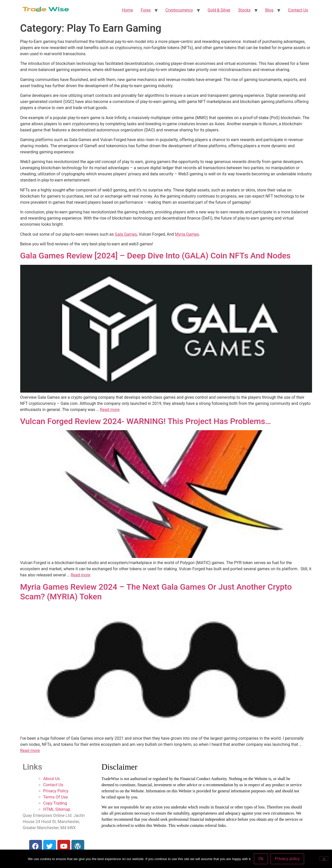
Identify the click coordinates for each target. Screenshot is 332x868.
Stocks (244, 10)
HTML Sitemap (57, 809)
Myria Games (187, 234)
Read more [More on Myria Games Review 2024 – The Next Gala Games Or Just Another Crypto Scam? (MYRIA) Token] (30, 751)
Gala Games (126, 234)
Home (127, 10)
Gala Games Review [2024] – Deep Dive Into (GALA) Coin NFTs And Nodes (156, 256)
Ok (261, 859)
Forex (146, 10)
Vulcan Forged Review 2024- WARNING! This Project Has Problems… (146, 421)
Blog (269, 10)
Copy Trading (55, 803)
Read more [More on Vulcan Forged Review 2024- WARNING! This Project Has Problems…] (81, 575)
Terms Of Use (56, 797)
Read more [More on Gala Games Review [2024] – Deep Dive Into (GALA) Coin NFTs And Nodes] (110, 410)
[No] (324, 859)
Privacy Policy (56, 791)
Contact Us (298, 10)
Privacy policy (287, 859)
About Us (52, 779)
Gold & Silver (219, 10)
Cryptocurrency (179, 10)
